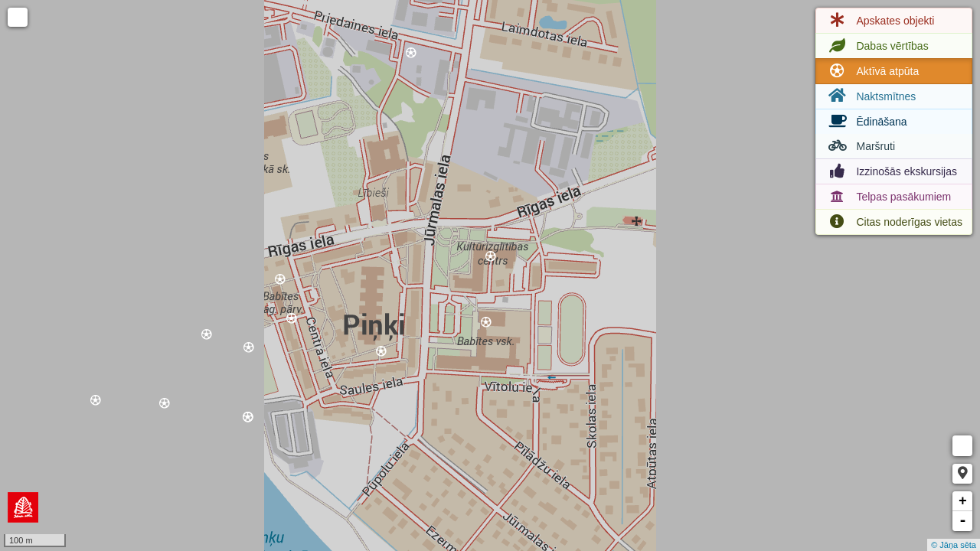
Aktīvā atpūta (872, 71)
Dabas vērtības (877, 46)
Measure (962, 446)
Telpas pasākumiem (888, 197)
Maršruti (860, 146)
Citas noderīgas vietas (894, 222)
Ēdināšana (866, 122)
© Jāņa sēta (954, 545)
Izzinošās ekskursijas (891, 171)
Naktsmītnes (871, 96)
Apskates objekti (880, 21)
